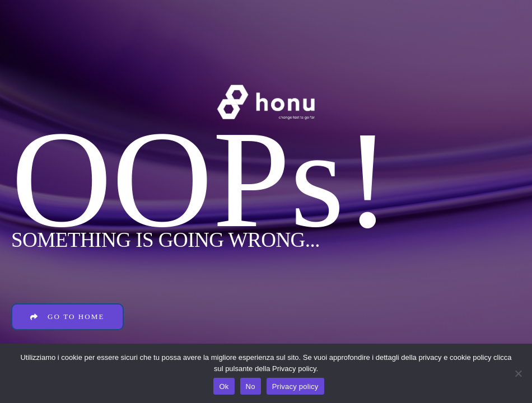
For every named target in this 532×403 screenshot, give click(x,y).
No (251, 386)
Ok (224, 386)
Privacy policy (295, 386)
